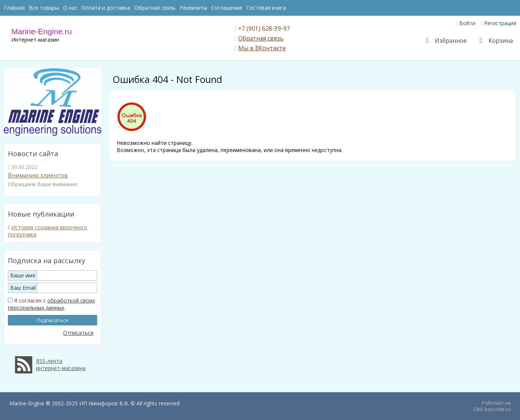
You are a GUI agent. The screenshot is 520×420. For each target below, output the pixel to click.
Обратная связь (155, 8)
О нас (70, 8)
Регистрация (498, 23)
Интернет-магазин (35, 40)
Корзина (499, 41)
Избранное (449, 41)
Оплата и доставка (106, 8)
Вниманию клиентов (38, 175)
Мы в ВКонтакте (262, 48)
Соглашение (227, 8)
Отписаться (78, 333)
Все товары (44, 8)
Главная (14, 8)
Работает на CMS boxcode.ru (492, 406)
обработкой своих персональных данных (51, 304)
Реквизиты (193, 8)
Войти (466, 23)
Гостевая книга (266, 8)
